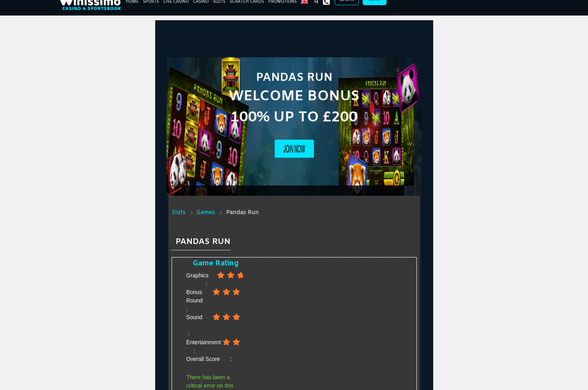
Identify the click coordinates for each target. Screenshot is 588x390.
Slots (179, 213)
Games (206, 213)
